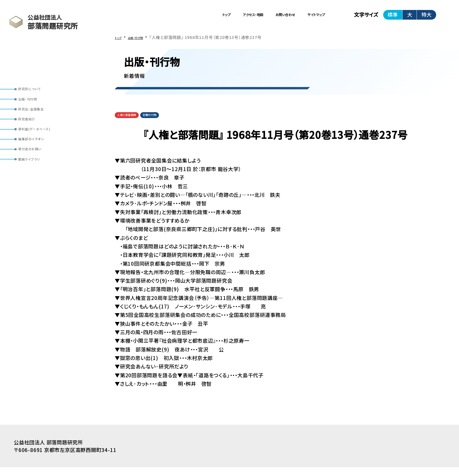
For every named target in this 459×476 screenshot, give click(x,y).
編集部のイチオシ (40, 161)
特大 (427, 17)
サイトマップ (308, 17)
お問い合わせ (261, 17)
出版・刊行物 (34, 105)
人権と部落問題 (133, 122)
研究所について (37, 91)
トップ (171, 17)
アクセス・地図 (212, 17)
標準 (393, 17)
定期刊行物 (169, 122)
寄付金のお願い (38, 176)
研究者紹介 (33, 133)
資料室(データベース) (44, 147)
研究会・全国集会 (39, 119)
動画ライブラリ (36, 190)
